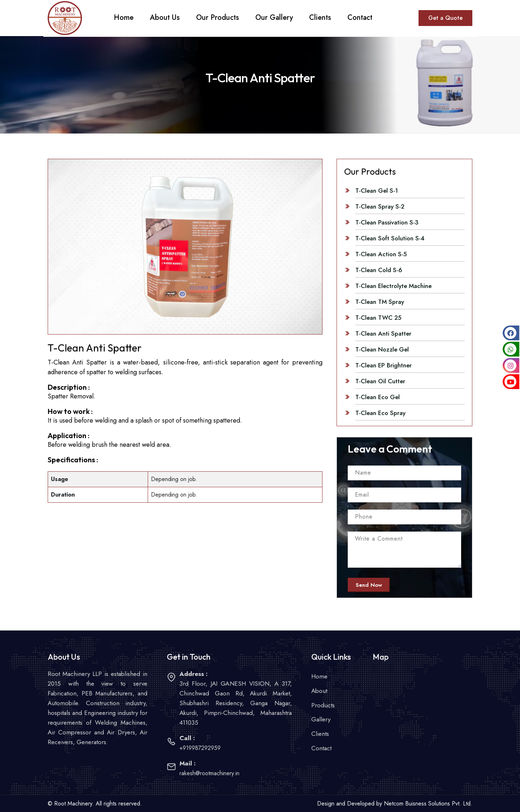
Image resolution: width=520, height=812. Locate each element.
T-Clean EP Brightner (383, 365)
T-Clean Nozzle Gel (382, 349)
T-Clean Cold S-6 (379, 270)
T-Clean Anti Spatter (383, 333)
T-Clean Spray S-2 (380, 206)
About (319, 691)
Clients (320, 734)
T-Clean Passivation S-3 (387, 222)
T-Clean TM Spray (380, 302)
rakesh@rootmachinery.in (209, 773)
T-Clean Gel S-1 (377, 191)
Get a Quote (445, 18)
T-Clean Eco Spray (380, 413)
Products (323, 705)
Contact (321, 748)
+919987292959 (200, 748)
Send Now (369, 585)
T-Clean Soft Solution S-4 (390, 238)
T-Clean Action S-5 (381, 254)
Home (319, 676)
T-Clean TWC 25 (378, 318)
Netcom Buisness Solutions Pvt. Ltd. (428, 804)
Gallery (321, 720)
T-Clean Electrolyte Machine (393, 286)
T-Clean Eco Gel (378, 397)
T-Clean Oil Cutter (380, 381)
